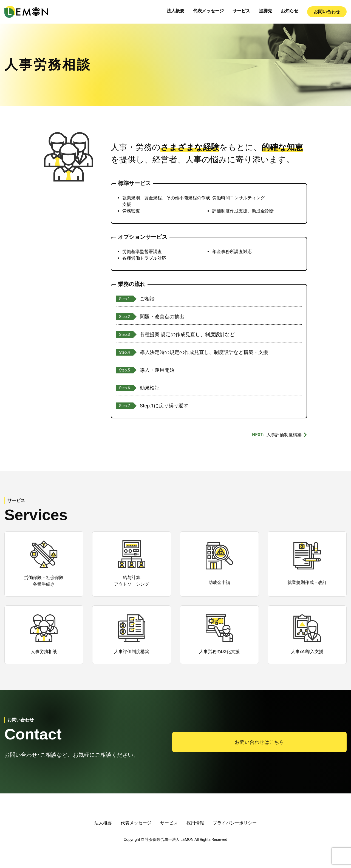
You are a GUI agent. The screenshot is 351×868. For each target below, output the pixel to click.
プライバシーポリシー (235, 823)
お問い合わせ (327, 12)
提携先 (265, 11)
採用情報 (195, 823)
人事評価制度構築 (284, 435)
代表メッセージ (208, 11)
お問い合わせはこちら (259, 742)
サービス (241, 11)
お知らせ (290, 11)
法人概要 (175, 11)
